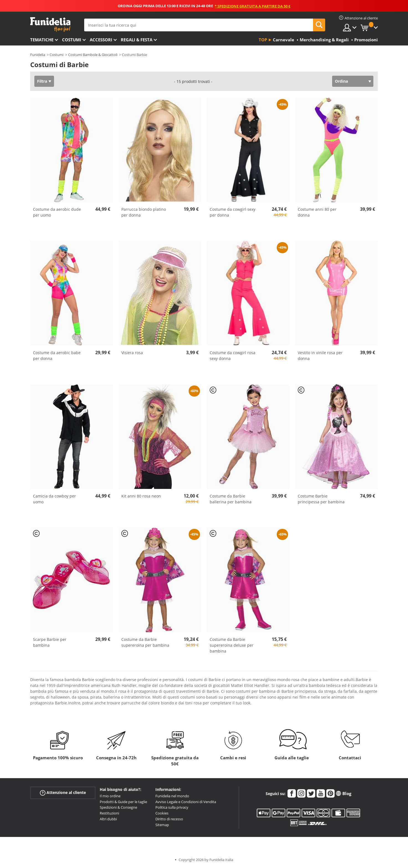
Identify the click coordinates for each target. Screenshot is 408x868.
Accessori (101, 40)
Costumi (72, 40)
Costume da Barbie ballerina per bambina (231, 499)
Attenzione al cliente (63, 793)
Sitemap (162, 825)
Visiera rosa (132, 353)
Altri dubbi (108, 819)
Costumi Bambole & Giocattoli (93, 55)
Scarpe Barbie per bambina (50, 642)
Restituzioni (109, 813)
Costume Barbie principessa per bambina (321, 499)
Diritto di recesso (169, 819)
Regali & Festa (137, 40)
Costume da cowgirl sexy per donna (233, 212)
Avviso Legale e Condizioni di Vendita (186, 802)
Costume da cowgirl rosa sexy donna (233, 356)
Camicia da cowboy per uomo (54, 499)
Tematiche (42, 40)
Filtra (42, 81)
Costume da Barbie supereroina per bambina (145, 642)
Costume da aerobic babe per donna (57, 356)
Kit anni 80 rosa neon (141, 496)
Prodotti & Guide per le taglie (123, 802)
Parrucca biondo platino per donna (144, 212)
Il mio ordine (110, 796)
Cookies (162, 813)
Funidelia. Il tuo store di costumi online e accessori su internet (50, 25)
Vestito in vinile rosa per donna (320, 356)
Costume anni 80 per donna (317, 212)
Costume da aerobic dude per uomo (57, 212)
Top (263, 40)
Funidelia (38, 55)
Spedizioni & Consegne (118, 807)
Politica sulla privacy (172, 807)
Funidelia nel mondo (172, 796)
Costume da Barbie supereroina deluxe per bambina (232, 645)
